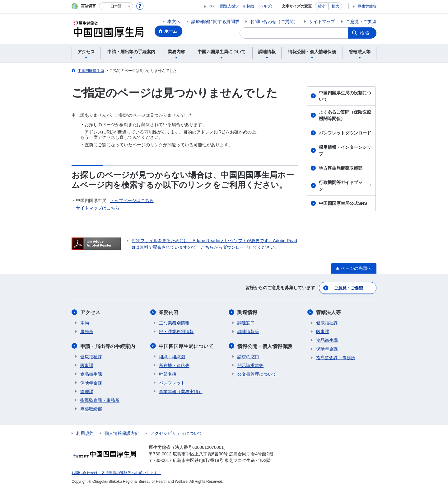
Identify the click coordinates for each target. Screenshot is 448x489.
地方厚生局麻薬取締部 (341, 168)
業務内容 (169, 312)
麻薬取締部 (91, 408)
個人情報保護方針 (122, 433)
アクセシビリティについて (176, 433)
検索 (365, 33)
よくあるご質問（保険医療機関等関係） (345, 115)
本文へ (174, 21)
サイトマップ (322, 21)
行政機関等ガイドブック (345, 186)
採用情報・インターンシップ (345, 150)
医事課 (87, 365)
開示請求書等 (250, 365)
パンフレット (172, 382)
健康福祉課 (91, 356)
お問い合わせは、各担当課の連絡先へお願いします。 (116, 472)
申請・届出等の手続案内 (108, 346)
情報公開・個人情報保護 (265, 346)
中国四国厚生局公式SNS (343, 203)
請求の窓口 (248, 356)
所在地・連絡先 (174, 365)
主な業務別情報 (174, 322)
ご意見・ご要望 (361, 21)
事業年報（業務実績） (181, 391)
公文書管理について (257, 374)
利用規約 (85, 433)
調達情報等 (248, 331)
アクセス (90, 312)
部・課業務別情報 (176, 331)
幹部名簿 (168, 374)
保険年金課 (91, 382)
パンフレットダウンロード (345, 133)
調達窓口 (246, 322)
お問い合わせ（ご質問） (274, 21)
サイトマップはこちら (98, 208)
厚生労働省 (367, 6)
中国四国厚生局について (186, 346)
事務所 (87, 331)
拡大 (335, 6)
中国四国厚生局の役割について (345, 96)
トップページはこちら (132, 200)
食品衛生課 (91, 374)
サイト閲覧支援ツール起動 (231, 6)
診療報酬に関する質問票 (215, 21)
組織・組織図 (172, 356)
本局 (85, 322)
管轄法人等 (329, 312)
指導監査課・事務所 (100, 400)
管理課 (87, 391)
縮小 (322, 6)
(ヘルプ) (265, 6)
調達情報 (247, 312)
